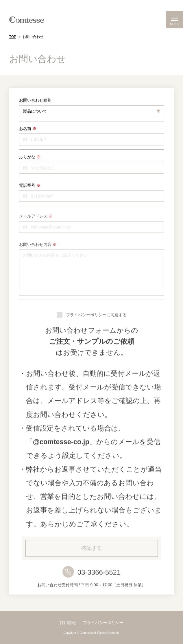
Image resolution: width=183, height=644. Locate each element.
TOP (13, 37)
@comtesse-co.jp (61, 449)
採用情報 (68, 623)
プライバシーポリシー (103, 623)
